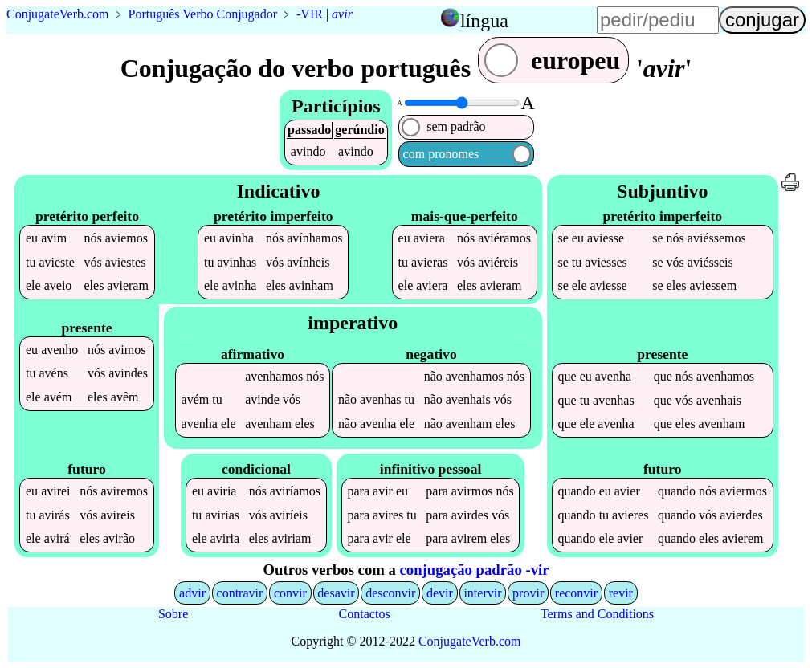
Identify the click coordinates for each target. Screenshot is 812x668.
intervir (482, 593)
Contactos (365, 614)
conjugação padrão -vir (475, 570)
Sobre (173, 614)
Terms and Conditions (597, 614)
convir (290, 593)
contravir (240, 593)
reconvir (576, 593)
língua (484, 21)
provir (528, 593)
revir (621, 593)
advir (192, 593)
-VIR (310, 14)
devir (440, 593)
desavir (336, 593)
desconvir (390, 593)
